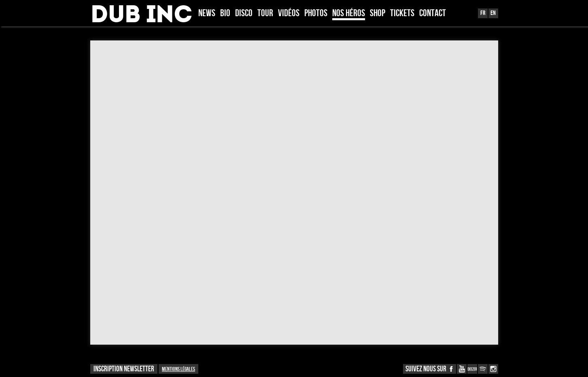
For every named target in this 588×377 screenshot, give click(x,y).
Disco (244, 14)
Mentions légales (178, 369)
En (493, 13)
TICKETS (402, 14)
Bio (225, 14)
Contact (433, 14)
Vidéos (289, 14)
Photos (316, 14)
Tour (265, 14)
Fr (483, 13)
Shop (378, 14)
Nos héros (349, 14)
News (207, 14)
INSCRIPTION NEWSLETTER (124, 369)
